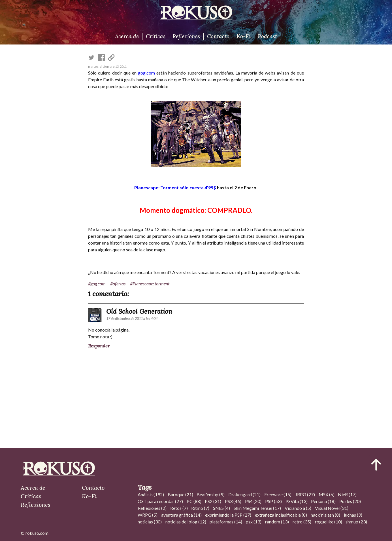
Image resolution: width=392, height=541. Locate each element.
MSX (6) (327, 494)
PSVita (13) (297, 501)
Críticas (156, 36)
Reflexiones (186, 36)
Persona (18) (323, 501)
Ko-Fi (244, 36)
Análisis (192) (151, 494)
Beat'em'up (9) (211, 494)
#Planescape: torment (150, 284)
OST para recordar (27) (160, 501)
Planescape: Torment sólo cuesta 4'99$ (175, 187)
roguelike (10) (329, 522)
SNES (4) (221, 508)
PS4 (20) (253, 501)
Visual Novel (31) (332, 508)
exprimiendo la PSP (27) (228, 515)
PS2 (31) (213, 501)
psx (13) (254, 522)
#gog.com (97, 284)
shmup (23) (356, 522)
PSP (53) (273, 501)
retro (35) (302, 522)
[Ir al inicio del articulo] (376, 465)
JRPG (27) (305, 494)
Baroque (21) (180, 494)
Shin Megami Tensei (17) (257, 508)
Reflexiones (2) (152, 508)
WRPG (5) (148, 515)
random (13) (277, 522)
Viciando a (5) (298, 508)
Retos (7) (179, 508)
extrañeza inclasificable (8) (281, 515)
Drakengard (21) (244, 494)
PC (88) (194, 501)
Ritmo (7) (200, 508)
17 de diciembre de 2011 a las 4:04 (132, 319)
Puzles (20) (350, 501)
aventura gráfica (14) (181, 515)
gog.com (146, 73)
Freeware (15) (278, 494)
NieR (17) (347, 494)
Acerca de (127, 36)
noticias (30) (150, 522)
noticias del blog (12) (186, 522)
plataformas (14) (226, 522)
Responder (99, 346)
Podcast (267, 36)
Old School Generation (139, 311)
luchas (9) (353, 515)
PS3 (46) (233, 501)
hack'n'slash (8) (325, 515)
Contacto (218, 36)
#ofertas (118, 284)
